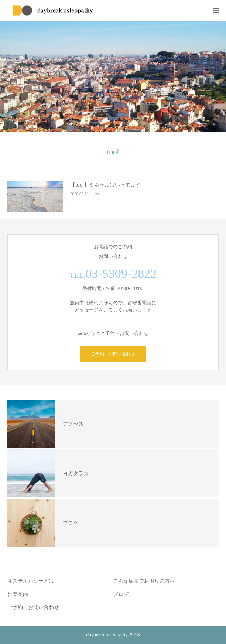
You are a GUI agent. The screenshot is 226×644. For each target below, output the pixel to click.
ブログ (121, 594)
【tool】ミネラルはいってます (105, 185)
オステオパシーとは (31, 581)
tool (97, 194)
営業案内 (18, 594)
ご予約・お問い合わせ (113, 354)
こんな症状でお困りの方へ (144, 581)
